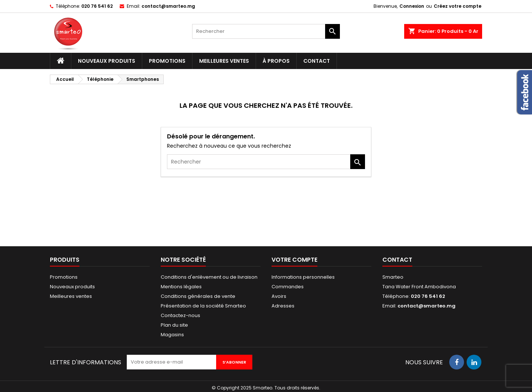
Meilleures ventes (224, 61)
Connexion (412, 6)
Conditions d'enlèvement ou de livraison (209, 277)
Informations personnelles (303, 277)
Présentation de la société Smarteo (203, 306)
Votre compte (294, 260)
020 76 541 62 (97, 6)
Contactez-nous (180, 315)
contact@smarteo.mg (168, 6)
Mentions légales (181, 287)
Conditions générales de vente (198, 296)
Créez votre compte (458, 6)
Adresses (283, 306)
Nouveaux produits (107, 61)
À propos (276, 61)
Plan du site (174, 325)
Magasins (172, 335)
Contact (317, 61)
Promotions (167, 61)
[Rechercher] (266, 31)
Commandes (288, 287)
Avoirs (279, 296)
